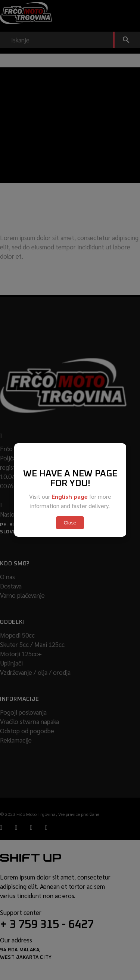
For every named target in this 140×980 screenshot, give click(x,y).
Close (70, 523)
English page (70, 496)
